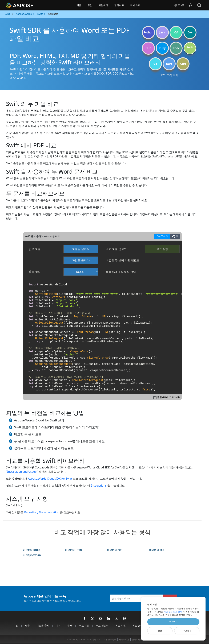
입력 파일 (35, 249)
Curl (183, 64)
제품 (79, 5)
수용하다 (173, 622)
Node (176, 48)
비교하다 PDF (115, 550)
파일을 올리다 (81, 249)
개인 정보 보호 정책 (173, 612)
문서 (70, 625)
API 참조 (161, 236)
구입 (90, 5)
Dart (169, 64)
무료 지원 (84, 625)
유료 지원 (120, 625)
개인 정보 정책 (110, 639)
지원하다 (103, 5)
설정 (160, 631)
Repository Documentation (42, 512)
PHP (148, 48)
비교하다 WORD (32, 555)
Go (155, 64)
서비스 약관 (124, 639)
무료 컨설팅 (102, 625)
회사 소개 (135, 5)
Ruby (162, 48)
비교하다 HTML (74, 550)
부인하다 (187, 631)
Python (148, 32)
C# (176, 32)
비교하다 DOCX (32, 550)
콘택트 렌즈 (137, 639)
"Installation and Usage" (22, 472)
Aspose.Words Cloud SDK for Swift (50, 479)
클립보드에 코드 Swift (169, 397)
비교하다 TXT (157, 550)
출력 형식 (35, 272)
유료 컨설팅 (139, 625)
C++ (190, 32)
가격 (58, 625)
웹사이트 (119, 5)
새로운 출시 (43, 625)
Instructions (99, 486)
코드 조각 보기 (169, 75)
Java (162, 32)
